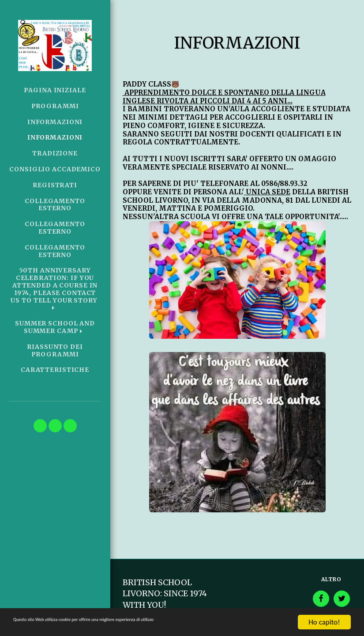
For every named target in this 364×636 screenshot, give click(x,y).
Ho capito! (324, 622)
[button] (55, 289)
